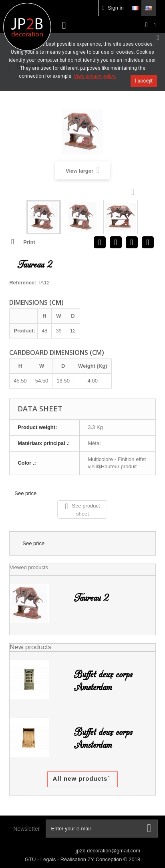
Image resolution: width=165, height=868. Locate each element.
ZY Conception (106, 859)
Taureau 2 (91, 598)
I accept (144, 81)
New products (30, 647)
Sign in (113, 8)
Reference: (23, 283)
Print (29, 242)
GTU (31, 859)
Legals (49, 859)
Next (135, 191)
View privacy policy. (95, 76)
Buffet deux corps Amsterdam (103, 681)
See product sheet (82, 510)
